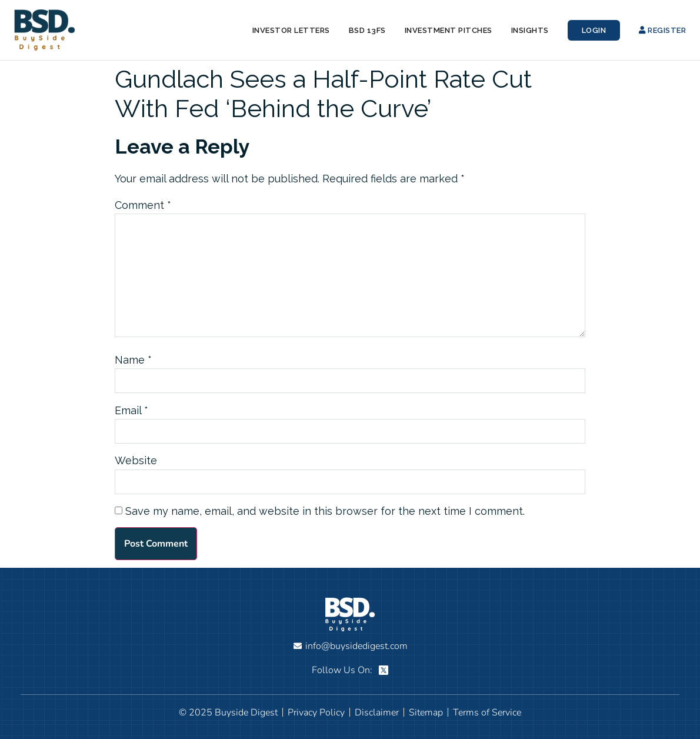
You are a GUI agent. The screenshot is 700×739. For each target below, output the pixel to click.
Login (594, 30)
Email (131, 411)
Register (662, 30)
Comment (143, 205)
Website (136, 461)
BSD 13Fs (367, 30)
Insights (530, 30)
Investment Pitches (449, 30)
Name (133, 360)
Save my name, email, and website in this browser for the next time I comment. (325, 511)
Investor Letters (291, 30)
